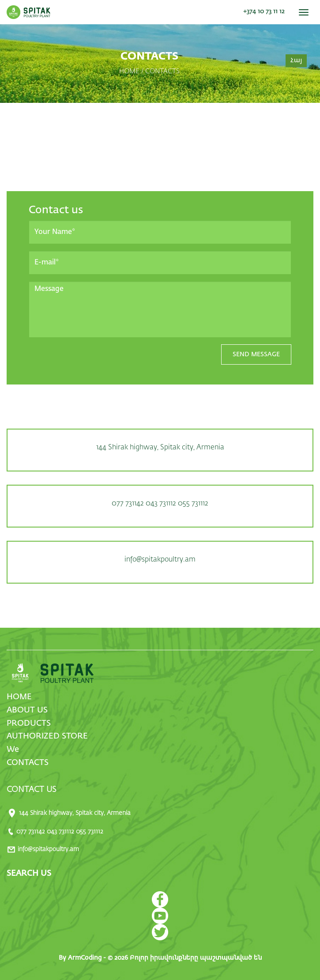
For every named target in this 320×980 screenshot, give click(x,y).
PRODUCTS (29, 724)
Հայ (296, 60)
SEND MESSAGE (256, 354)
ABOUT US (27, 710)
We (13, 750)
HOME (19, 697)
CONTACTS (28, 763)
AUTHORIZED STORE (47, 736)
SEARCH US (29, 874)
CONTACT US (32, 790)
